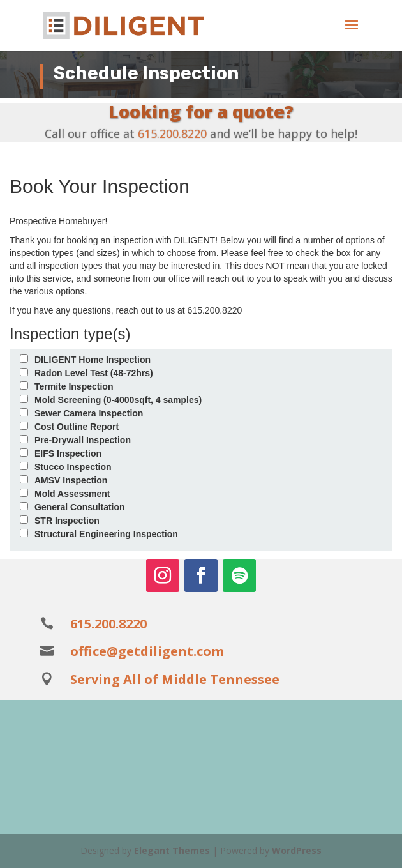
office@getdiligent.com (147, 651)
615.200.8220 (172, 133)
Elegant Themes (172, 850)
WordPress (297, 850)
